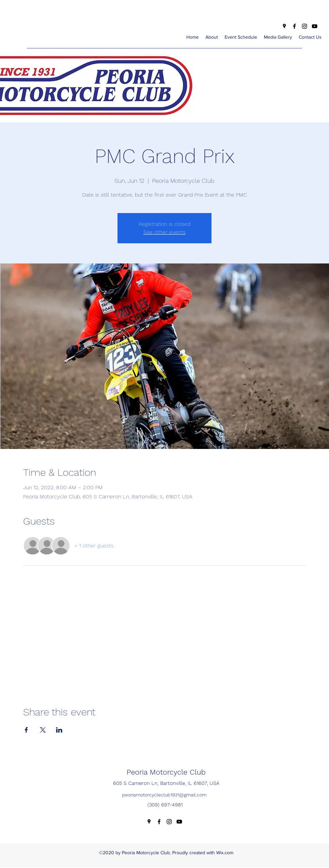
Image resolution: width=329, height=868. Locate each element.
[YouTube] (315, 26)
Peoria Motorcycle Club (166, 772)
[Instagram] (304, 26)
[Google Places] (284, 26)
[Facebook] (294, 26)
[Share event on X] (43, 730)
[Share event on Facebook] (26, 730)
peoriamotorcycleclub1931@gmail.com (164, 795)
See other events (164, 232)
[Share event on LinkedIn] (59, 730)
